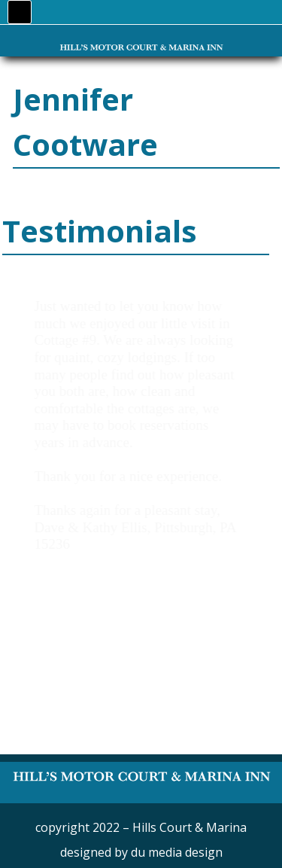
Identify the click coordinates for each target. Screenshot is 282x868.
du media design (177, 852)
